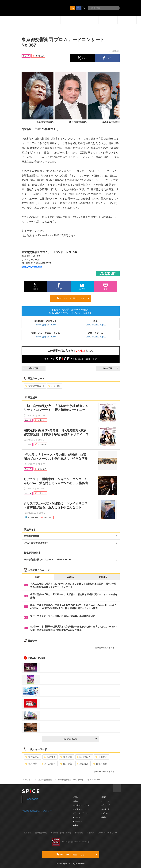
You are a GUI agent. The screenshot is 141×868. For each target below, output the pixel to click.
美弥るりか (32, 757)
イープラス (28, 780)
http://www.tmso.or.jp (32, 267)
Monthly (103, 577)
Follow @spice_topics (46, 325)
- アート (77, 817)
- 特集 (103, 817)
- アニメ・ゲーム (80, 813)
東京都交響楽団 (35, 386)
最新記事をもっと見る (106, 648)
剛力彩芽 (31, 764)
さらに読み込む (80, 739)
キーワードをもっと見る (105, 772)
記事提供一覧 (41, 833)
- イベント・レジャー (82, 805)
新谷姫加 (83, 764)
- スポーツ (78, 821)
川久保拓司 (49, 764)
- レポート (105, 809)
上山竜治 (101, 757)
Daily (38, 577)
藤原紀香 (66, 757)
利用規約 (90, 833)
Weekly (71, 577)
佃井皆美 (66, 764)
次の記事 (111, 368)
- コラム (104, 813)
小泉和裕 (54, 386)
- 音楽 (76, 797)
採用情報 (79, 833)
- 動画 (103, 797)
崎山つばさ (84, 757)
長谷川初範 (100, 764)
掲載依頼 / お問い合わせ (61, 833)
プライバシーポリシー (108, 833)
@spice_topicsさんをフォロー (37, 811)
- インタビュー (107, 805)
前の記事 (31, 368)
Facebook (32, 799)
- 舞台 (76, 801)
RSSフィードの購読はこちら (73, 298)
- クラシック (78, 809)
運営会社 (28, 833)
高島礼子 (50, 757)
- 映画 (76, 825)
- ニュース (105, 801)
